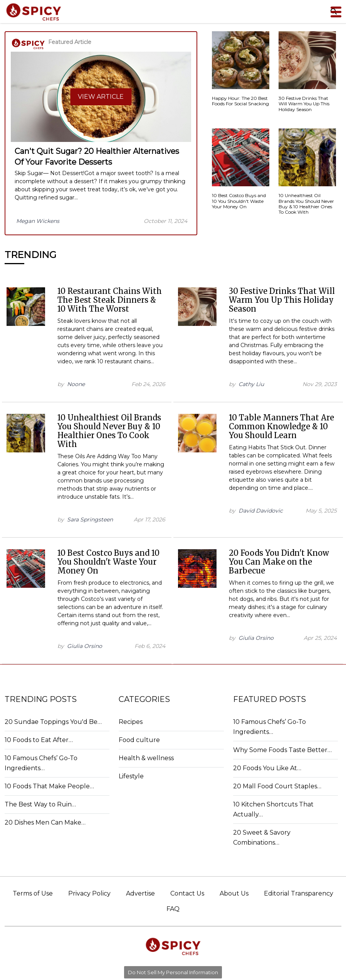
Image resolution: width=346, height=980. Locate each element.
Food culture (139, 740)
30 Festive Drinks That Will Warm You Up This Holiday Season (282, 300)
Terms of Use (33, 893)
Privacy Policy (89, 893)
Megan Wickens (38, 221)
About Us (234, 893)
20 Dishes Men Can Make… (45, 822)
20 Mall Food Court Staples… (277, 786)
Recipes (131, 722)
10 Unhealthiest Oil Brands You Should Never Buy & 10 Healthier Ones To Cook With (109, 431)
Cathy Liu (251, 384)
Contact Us (187, 893)
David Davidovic (261, 511)
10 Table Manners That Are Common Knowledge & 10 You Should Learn (281, 426)
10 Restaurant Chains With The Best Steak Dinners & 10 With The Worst (110, 300)
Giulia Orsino (85, 646)
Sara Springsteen (90, 520)
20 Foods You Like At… (267, 768)
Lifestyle (131, 776)
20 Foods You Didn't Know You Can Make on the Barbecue (279, 562)
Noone (76, 384)
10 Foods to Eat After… (39, 740)
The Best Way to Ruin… (40, 804)
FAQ (173, 909)
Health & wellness (146, 758)
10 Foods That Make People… (49, 786)
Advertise (140, 893)
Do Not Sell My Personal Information (173, 972)
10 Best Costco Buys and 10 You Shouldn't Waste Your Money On (108, 562)
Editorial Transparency (299, 893)
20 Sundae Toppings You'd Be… (53, 722)
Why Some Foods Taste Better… (282, 750)
